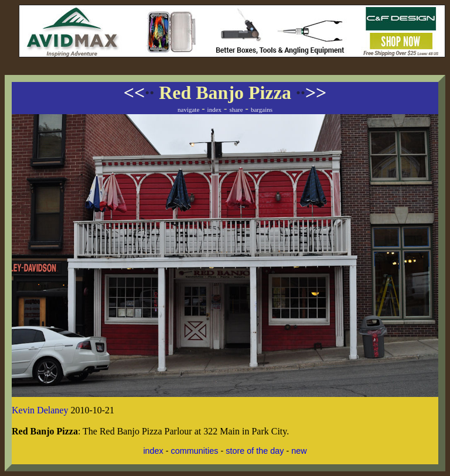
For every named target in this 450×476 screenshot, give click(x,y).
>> (311, 93)
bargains (262, 109)
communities (195, 451)
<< (139, 93)
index (214, 109)
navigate (188, 109)
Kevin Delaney (40, 410)
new (299, 451)
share (236, 109)
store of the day (255, 451)
